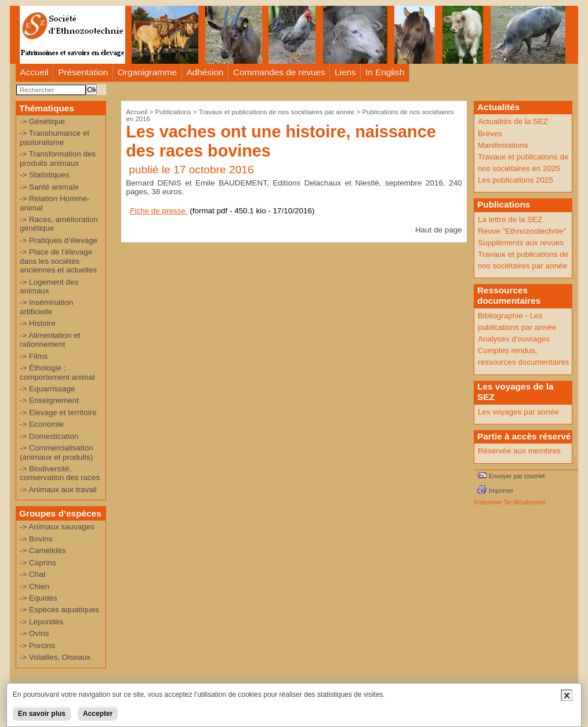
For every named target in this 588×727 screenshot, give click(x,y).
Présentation (83, 72)
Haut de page (439, 230)
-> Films (34, 356)
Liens (345, 72)
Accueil (34, 72)
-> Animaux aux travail (58, 490)
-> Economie (42, 424)
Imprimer (501, 490)
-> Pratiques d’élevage (59, 240)
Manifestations (503, 145)
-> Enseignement (49, 400)
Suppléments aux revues (521, 243)
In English (385, 72)
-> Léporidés (41, 622)
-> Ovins (34, 633)
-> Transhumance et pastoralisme (55, 137)
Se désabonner (525, 502)
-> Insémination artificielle (46, 307)
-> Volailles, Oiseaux (55, 657)
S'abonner (488, 502)
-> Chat (32, 574)
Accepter (98, 714)
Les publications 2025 (516, 180)
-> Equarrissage (47, 389)
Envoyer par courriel (517, 476)
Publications (173, 112)
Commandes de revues (279, 72)
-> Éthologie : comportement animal (57, 372)
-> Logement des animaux (49, 286)
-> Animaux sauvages (57, 527)
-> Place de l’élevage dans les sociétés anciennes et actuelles (58, 261)
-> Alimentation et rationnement (50, 340)
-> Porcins (37, 646)
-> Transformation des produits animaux (58, 158)
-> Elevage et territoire (58, 412)
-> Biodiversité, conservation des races (60, 473)
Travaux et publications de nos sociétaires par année (276, 112)
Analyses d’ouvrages (514, 339)
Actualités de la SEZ (513, 121)
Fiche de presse (159, 211)
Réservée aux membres (519, 451)
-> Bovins (36, 539)
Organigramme (147, 72)
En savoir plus (42, 714)
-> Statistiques (45, 175)
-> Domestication (49, 436)
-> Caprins (38, 563)
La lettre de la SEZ (510, 219)
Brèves (490, 134)
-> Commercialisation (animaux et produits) (57, 452)
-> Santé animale (49, 187)
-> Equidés (39, 598)
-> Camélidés (43, 550)
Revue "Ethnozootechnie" (522, 231)
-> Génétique (42, 121)
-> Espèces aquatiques (59, 610)
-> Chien (35, 586)
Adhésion (205, 72)
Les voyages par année (518, 412)
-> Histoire (38, 323)
